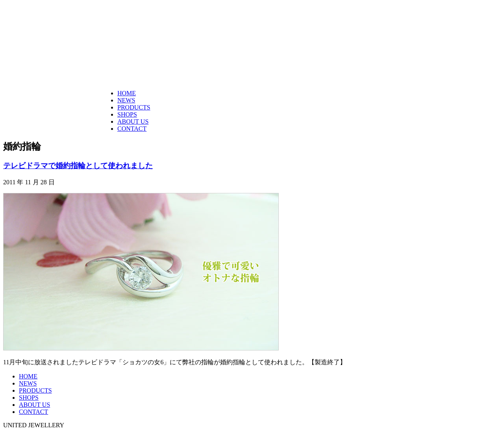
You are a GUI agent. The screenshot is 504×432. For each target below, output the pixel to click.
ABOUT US (133, 121)
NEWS (126, 100)
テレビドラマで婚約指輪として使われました (78, 166)
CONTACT (132, 129)
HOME (127, 93)
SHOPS (127, 114)
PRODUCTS (134, 107)
